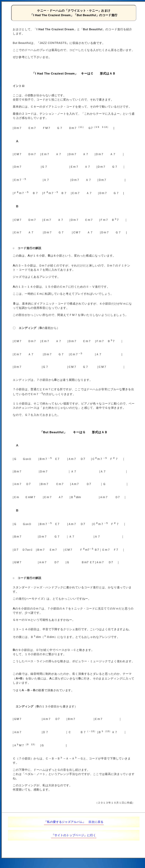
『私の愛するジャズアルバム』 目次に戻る (74, 822)
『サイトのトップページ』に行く (74, 835)
